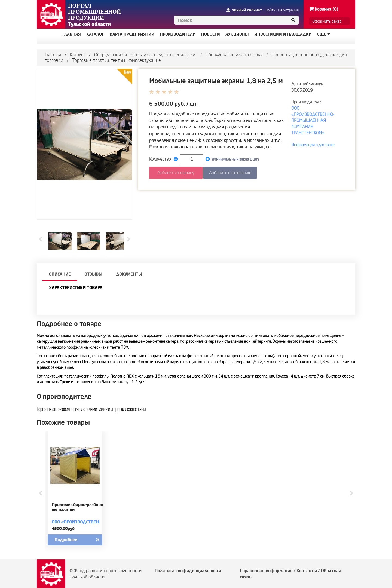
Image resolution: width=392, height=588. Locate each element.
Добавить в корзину (176, 173)
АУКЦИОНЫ (237, 34)
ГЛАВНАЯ (72, 34)
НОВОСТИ (211, 34)
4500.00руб (63, 529)
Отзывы (93, 274)
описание (60, 274)
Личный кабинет (244, 10)
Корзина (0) (324, 9)
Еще (324, 34)
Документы (129, 274)
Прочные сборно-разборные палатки (77, 507)
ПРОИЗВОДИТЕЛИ (178, 34)
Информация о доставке (313, 145)
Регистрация (288, 10)
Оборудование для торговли (234, 55)
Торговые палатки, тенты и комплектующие (117, 60)
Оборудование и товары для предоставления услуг (145, 55)
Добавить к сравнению (230, 173)
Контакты (307, 571)
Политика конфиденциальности (188, 571)
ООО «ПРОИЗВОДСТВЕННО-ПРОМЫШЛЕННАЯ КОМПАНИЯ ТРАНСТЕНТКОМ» (313, 120)
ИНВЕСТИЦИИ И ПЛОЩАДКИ (283, 34)
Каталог (78, 55)
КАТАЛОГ (95, 34)
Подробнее (82, 540)
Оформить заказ (327, 21)
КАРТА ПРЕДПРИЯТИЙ (132, 34)
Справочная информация (266, 571)
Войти (271, 10)
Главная (53, 55)
